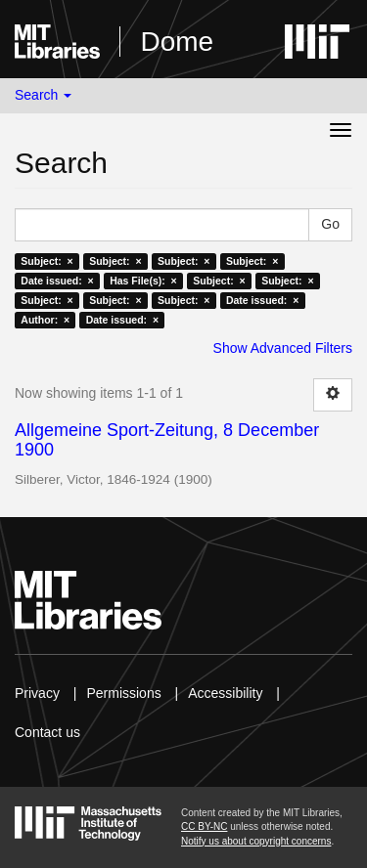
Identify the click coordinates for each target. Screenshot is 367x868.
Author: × (45, 320)
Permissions (123, 693)
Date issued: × (57, 281)
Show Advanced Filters (283, 348)
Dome (177, 42)
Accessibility (225, 693)
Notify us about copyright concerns (256, 841)
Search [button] (43, 95)
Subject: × (46, 261)
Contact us (47, 732)
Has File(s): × (143, 281)
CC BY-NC (204, 826)
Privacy (37, 693)
